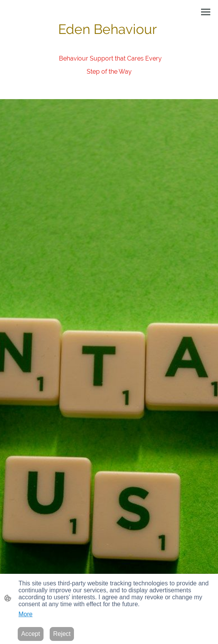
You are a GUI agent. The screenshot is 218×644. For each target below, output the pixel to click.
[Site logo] (109, 83)
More (25, 614)
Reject (62, 634)
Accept (31, 634)
